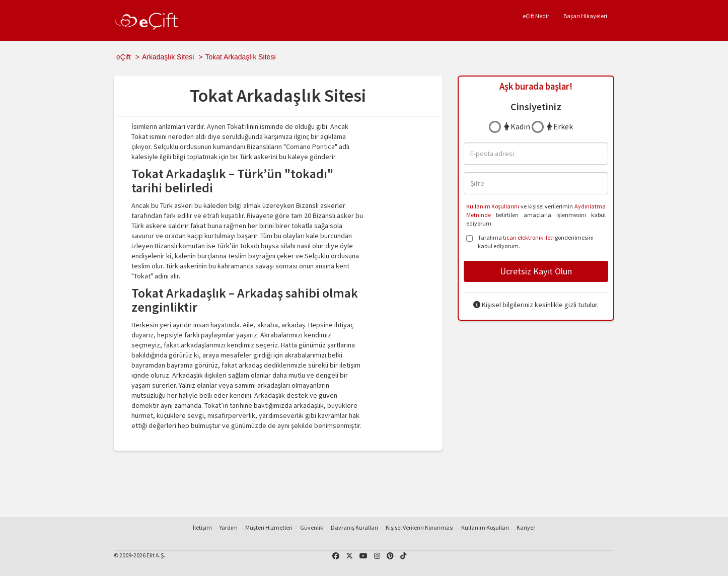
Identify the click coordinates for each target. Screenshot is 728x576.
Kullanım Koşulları (485, 527)
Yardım (229, 527)
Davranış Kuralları (354, 527)
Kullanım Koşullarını (493, 206)
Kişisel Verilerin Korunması (420, 527)
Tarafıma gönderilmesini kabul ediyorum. (530, 241)
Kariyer (526, 527)
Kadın (517, 126)
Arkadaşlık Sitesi (168, 57)
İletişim (202, 527)
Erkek (560, 126)
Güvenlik (312, 527)
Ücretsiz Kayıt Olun (536, 271)
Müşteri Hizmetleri (269, 527)
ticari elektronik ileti (528, 237)
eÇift (124, 57)
